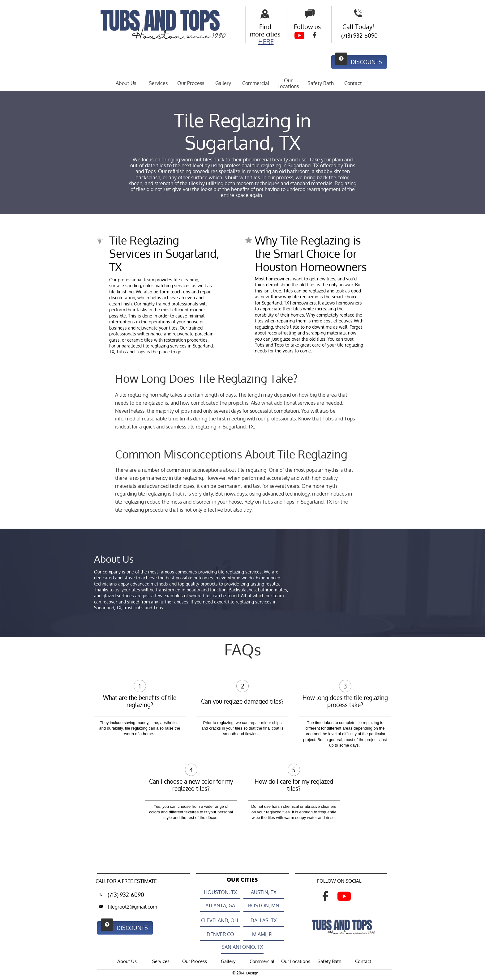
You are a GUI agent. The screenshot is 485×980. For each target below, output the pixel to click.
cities (273, 34)
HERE (266, 41)
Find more (261, 30)
